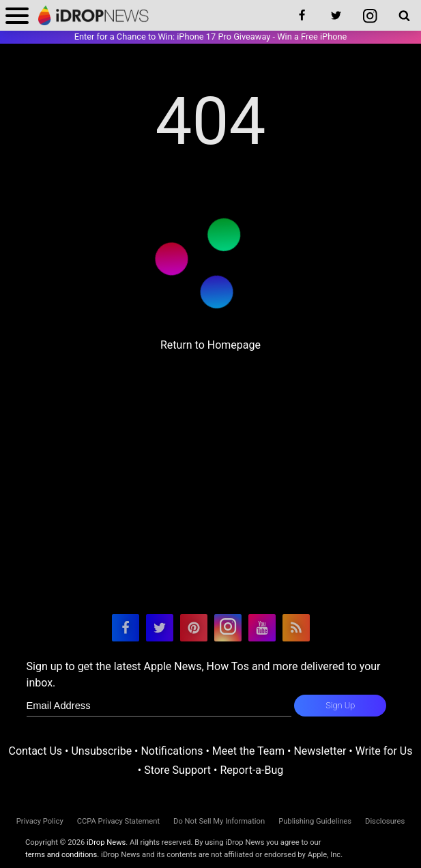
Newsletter (320, 751)
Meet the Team (248, 751)
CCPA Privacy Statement (118, 821)
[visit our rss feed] (296, 628)
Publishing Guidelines (315, 821)
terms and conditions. (62, 855)
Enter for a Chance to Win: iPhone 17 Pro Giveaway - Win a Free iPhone (211, 37)
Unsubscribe (101, 751)
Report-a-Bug (251, 770)
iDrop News (106, 842)
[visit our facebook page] (126, 628)
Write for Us (384, 751)
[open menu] (17, 15)
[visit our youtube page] (262, 628)
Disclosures (385, 821)
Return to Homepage (210, 345)
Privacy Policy (40, 821)
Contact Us (36, 751)
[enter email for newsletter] (159, 706)
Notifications (172, 751)
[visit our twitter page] (160, 628)
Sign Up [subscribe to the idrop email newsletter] (340, 705)
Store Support (177, 770)
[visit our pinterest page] (194, 628)
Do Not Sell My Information (219, 821)
